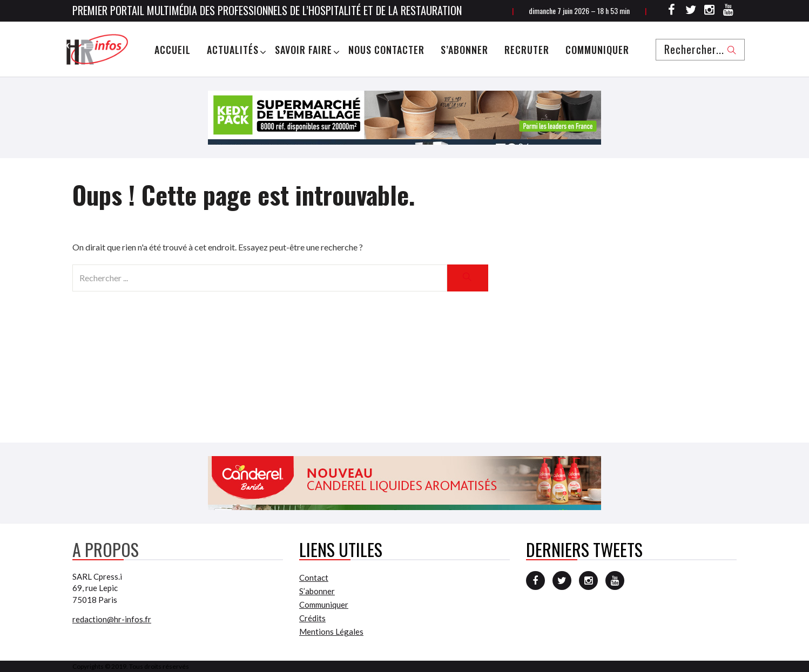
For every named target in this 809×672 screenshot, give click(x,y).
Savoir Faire (304, 50)
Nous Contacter (386, 50)
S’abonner (464, 50)
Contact (314, 578)
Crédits (312, 618)
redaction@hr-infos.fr (112, 619)
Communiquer (597, 50)
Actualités (233, 50)
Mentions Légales (331, 632)
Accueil (173, 50)
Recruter (527, 50)
